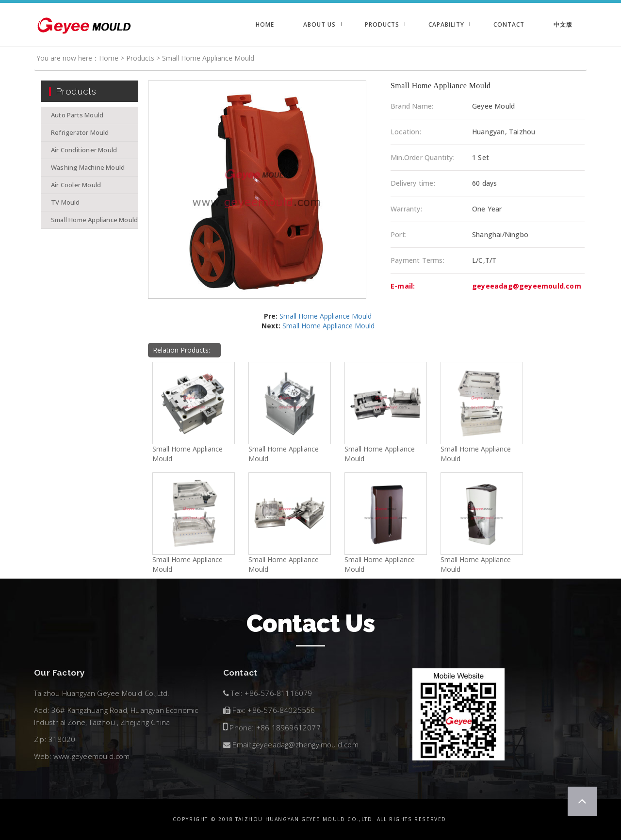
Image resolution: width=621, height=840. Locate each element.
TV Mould (65, 202)
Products (382, 24)
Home (265, 24)
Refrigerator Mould (80, 132)
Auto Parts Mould (77, 115)
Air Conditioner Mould (84, 150)
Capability (446, 24)
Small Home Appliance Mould (208, 58)
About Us (319, 24)
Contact (509, 24)
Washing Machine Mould (88, 167)
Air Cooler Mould (76, 185)
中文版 (563, 24)
